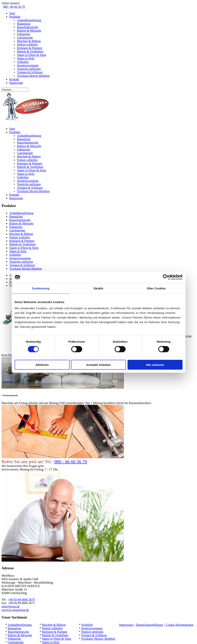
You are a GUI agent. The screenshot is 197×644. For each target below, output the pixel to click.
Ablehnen (42, 365)
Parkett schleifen (27, 44)
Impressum (16, 83)
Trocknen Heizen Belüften (33, 76)
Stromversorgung (28, 65)
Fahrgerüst (24, 34)
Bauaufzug (24, 24)
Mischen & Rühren (29, 41)
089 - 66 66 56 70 (14, 7)
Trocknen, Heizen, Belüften (98, 639)
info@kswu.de (11, 606)
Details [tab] (99, 288)
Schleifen (23, 62)
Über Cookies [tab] (156, 288)
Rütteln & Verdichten (30, 51)
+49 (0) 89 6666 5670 (21, 600)
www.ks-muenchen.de (15, 610)
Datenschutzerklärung (149, 625)
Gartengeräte (25, 38)
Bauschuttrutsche (28, 27)
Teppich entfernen (92, 632)
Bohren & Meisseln (29, 31)
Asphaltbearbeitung (29, 20)
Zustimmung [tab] (41, 288)
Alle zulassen (155, 365)
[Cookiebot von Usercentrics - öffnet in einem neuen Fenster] (166, 277)
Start (12, 13)
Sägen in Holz (26, 58)
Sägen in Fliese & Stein (32, 55)
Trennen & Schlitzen (30, 72)
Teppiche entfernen (29, 69)
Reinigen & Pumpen (30, 48)
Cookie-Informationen (180, 625)
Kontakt (14, 79)
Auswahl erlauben (98, 365)
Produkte (15, 17)
